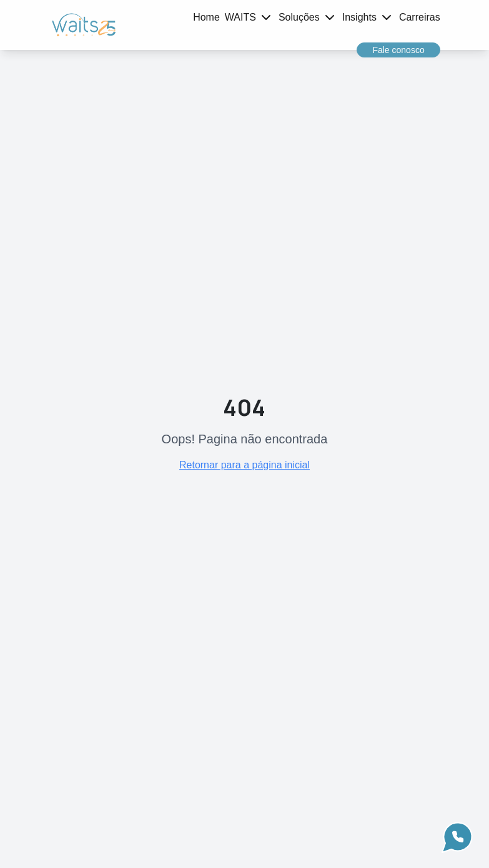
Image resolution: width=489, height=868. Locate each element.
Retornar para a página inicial (245, 465)
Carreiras (420, 17)
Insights (359, 17)
